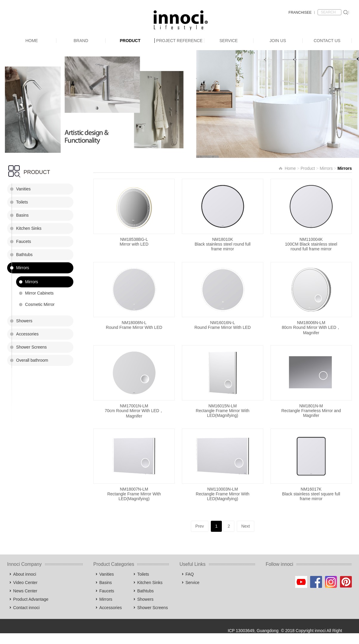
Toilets (22, 202)
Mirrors (23, 268)
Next (246, 526)
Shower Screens (31, 347)
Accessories (27, 334)
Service (229, 41)
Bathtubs (24, 255)
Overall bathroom (32, 360)
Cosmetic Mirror (40, 304)
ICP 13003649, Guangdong (253, 631)
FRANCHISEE (300, 13)
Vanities (23, 189)
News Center (25, 591)
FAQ (190, 574)
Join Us (278, 41)
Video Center (25, 583)
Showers (24, 321)
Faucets (24, 241)
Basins (22, 215)
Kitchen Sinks (29, 228)
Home (32, 41)
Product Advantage (31, 599)
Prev (200, 526)
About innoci (25, 574)
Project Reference (179, 41)
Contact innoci (26, 608)
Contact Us (327, 41)
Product (130, 41)
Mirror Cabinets (39, 293)
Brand (81, 41)
